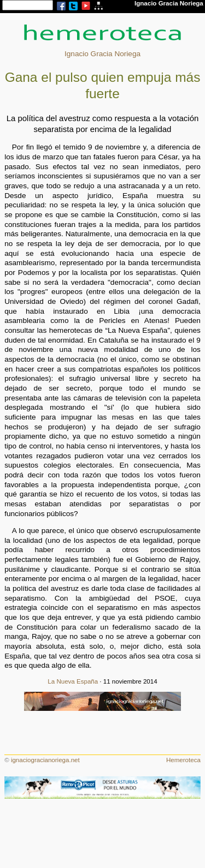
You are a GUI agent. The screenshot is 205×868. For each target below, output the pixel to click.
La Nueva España (73, 681)
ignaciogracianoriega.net (45, 760)
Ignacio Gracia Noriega (102, 54)
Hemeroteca (183, 760)
